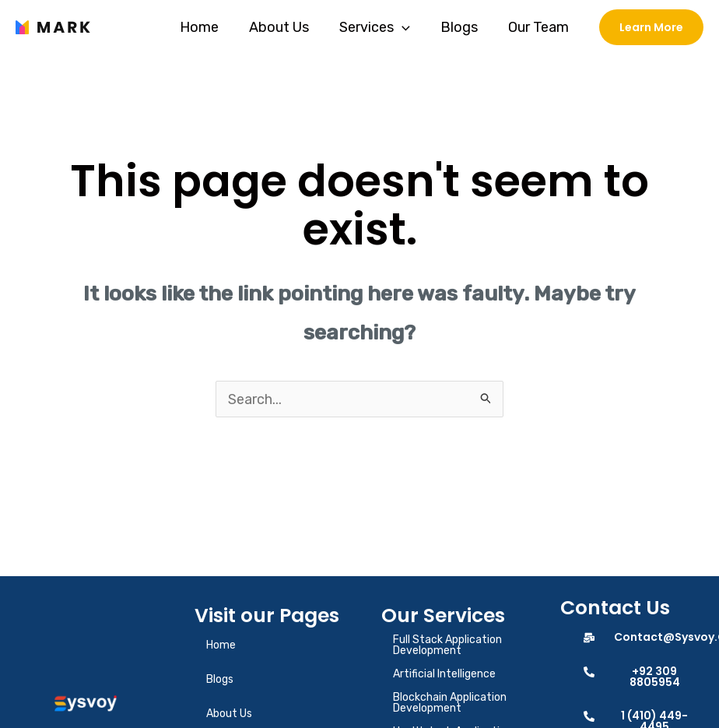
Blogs (462, 27)
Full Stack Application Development (447, 646)
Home (209, 27)
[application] (407, 27)
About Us (287, 27)
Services (380, 27)
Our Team (539, 27)
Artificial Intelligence (444, 675)
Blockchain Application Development (450, 703)
